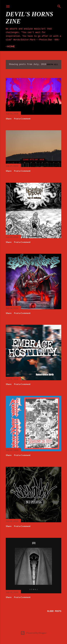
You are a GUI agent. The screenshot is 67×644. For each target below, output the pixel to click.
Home (11, 46)
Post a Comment (22, 119)
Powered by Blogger (33, 633)
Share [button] (9, 119)
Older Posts (54, 611)
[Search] (59, 6)
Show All (52, 64)
